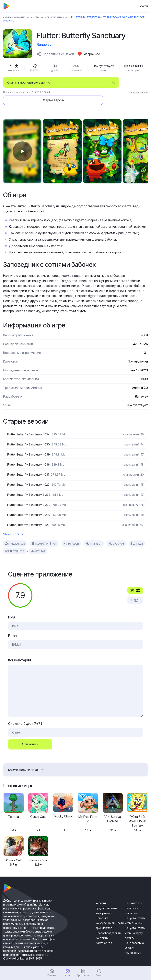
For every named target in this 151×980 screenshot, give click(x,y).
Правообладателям (108, 925)
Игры (39, 17)
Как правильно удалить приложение (134, 940)
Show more (13, 526)
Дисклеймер (104, 920)
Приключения (59, 17)
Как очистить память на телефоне (133, 900)
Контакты (102, 930)
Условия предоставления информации (107, 900)
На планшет (94, 535)
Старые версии (120, 82)
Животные (38, 543)
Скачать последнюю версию (29, 82)
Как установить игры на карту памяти (135, 925)
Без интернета (15, 543)
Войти (143, 6)
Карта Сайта (104, 935)
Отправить (30, 736)
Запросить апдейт (138, 92)
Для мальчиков (15, 535)
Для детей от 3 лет (44, 535)
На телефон (71, 535)
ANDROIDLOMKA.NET (16, 17)
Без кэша (137, 535)
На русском (116, 535)
